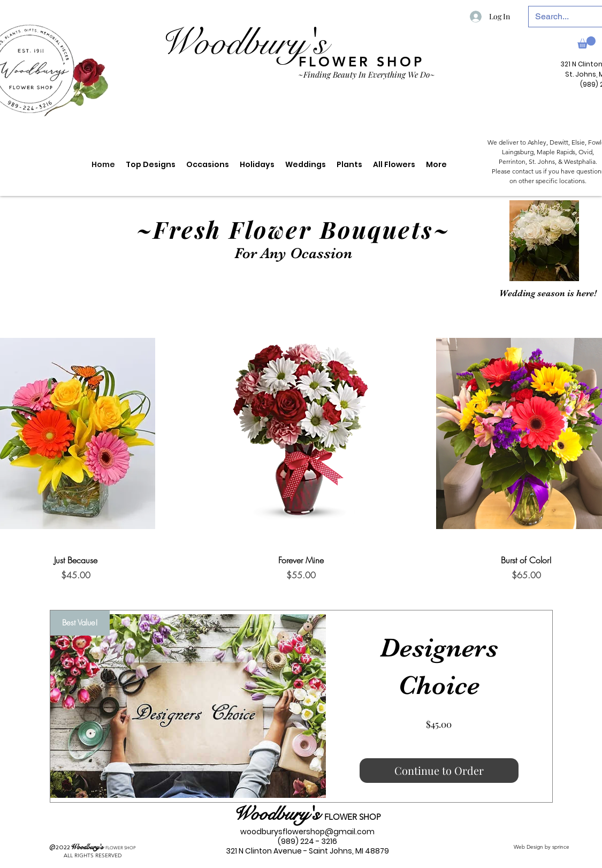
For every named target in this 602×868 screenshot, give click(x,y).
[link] (586, 43)
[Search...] (565, 17)
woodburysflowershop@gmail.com (307, 832)
